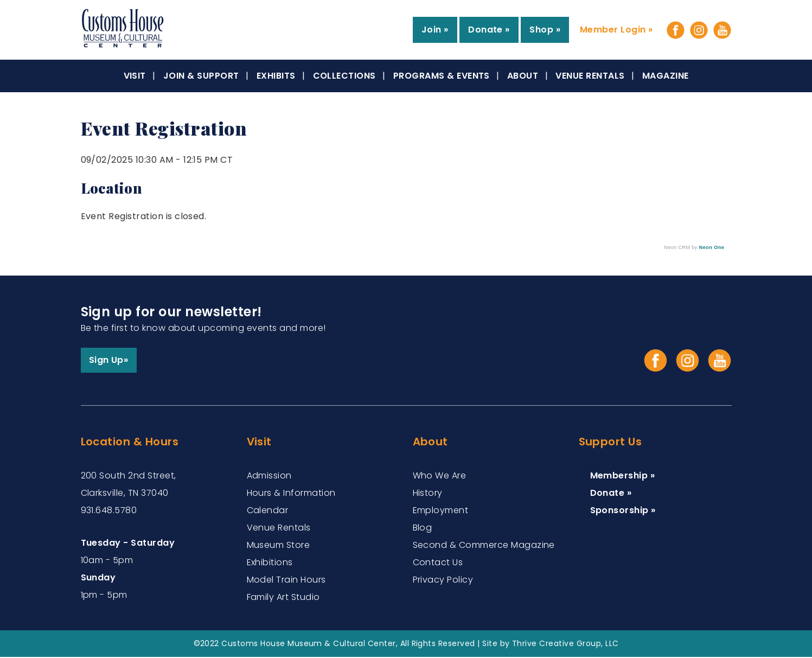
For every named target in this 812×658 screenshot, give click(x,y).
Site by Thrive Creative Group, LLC (550, 644)
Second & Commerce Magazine (484, 546)
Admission (269, 477)
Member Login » (616, 30)
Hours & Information (291, 494)
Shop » (545, 30)
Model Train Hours (286, 581)
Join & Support (201, 76)
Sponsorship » (623, 511)
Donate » (489, 30)
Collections (344, 76)
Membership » (623, 477)
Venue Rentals (590, 76)
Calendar (268, 511)
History (428, 494)
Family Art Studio (283, 598)
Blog (423, 529)
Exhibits (276, 76)
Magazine (666, 76)
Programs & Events (442, 76)
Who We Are (440, 477)
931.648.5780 (109, 511)
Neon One (712, 247)
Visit (135, 76)
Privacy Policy (443, 581)
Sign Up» (109, 360)
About (523, 76)
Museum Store (279, 546)
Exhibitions (270, 563)
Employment (441, 511)
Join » (435, 30)
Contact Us (438, 563)
